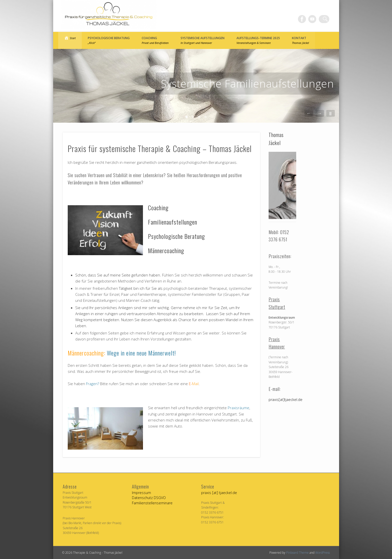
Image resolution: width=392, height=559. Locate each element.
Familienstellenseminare (152, 503)
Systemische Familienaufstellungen (247, 83)
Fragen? (93, 384)
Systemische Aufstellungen (203, 40)
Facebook (305, 19)
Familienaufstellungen (173, 222)
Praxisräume (239, 408)
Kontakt (300, 40)
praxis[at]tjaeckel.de (286, 400)
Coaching (155, 40)
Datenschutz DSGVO (149, 498)
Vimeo (315, 19)
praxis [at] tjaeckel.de (219, 493)
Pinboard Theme (297, 553)
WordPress (323, 553)
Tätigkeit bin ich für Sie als (141, 288)
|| (330, 113)
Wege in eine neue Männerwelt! (141, 353)
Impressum (141, 493)
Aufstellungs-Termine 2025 (258, 40)
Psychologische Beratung (109, 40)
